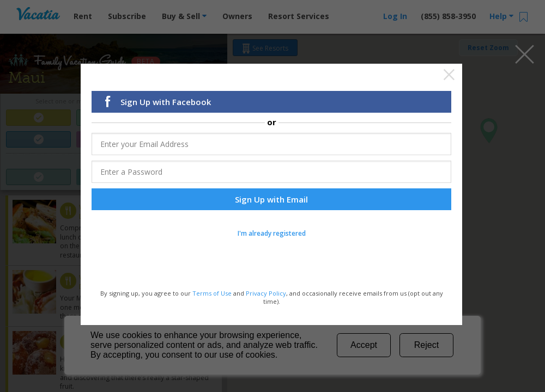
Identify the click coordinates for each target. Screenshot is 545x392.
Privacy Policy (266, 295)
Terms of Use (212, 295)
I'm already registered (272, 235)
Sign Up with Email (271, 201)
